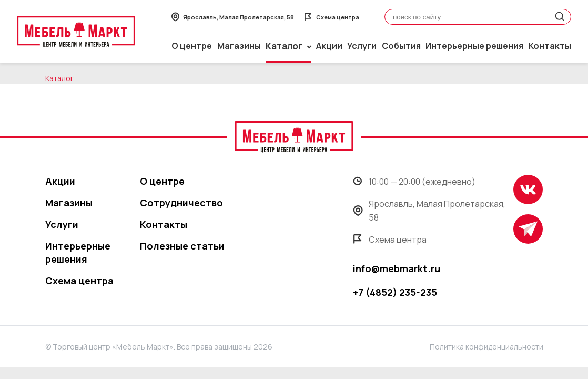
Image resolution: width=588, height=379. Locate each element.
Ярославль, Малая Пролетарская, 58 (429, 211)
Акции (329, 46)
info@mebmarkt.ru (397, 268)
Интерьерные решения (474, 46)
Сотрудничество (181, 203)
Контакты (550, 46)
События (401, 46)
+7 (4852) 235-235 (395, 292)
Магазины (239, 46)
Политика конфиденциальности (486, 347)
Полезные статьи (182, 246)
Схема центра (79, 281)
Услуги (362, 46)
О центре (192, 46)
